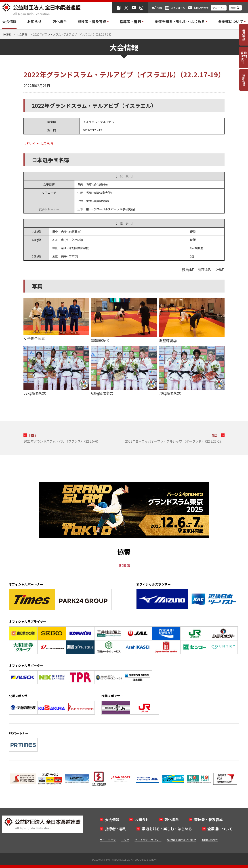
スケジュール (178, 8)
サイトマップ (108, 840)
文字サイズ (219, 8)
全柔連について (220, 829)
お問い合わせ (201, 8)
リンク (125, 840)
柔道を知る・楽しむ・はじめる (167, 829)
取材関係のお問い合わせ (181, 840)
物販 (160, 8)
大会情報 (9, 21)
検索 (233, 8)
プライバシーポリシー (148, 840)
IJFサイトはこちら (39, 143)
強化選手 (60, 21)
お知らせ (34, 21)
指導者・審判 (116, 829)
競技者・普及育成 (208, 820)
